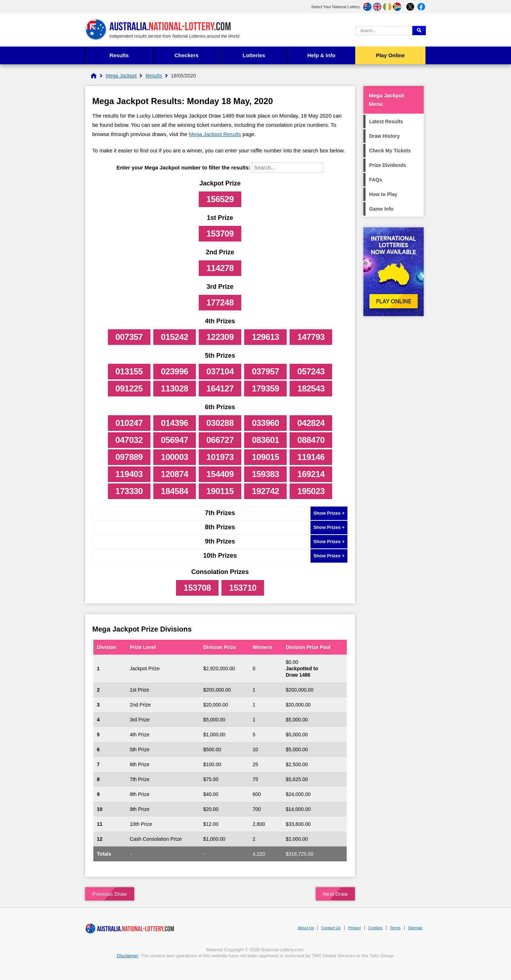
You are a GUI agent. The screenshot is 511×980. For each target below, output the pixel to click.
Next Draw (335, 894)
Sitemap (415, 928)
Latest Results (386, 121)
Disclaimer (128, 956)
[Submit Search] (419, 31)
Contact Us (331, 928)
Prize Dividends (388, 165)
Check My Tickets (390, 151)
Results (119, 55)
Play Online (390, 55)
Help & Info (321, 55)
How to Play (383, 194)
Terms (395, 928)
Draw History (384, 136)
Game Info (381, 209)
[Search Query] (384, 31)
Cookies (375, 928)
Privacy (355, 928)
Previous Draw (110, 894)
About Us (306, 928)
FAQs (376, 180)
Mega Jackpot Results (215, 134)
